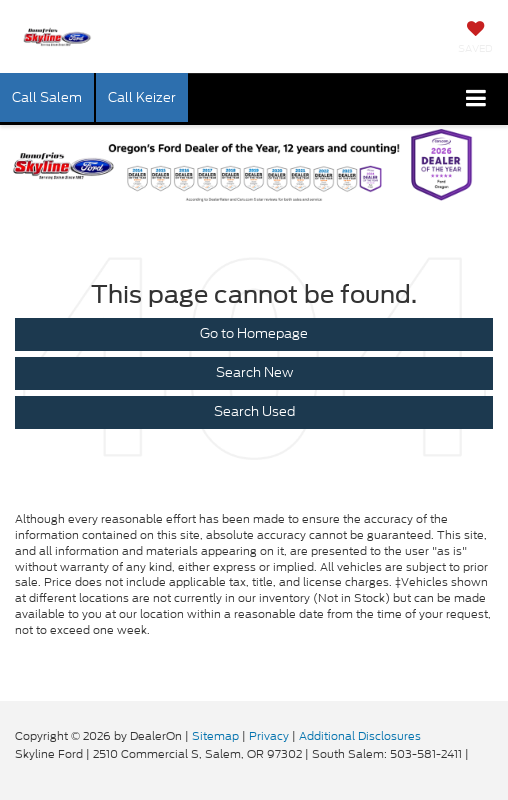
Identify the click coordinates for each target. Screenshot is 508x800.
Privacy (269, 736)
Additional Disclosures (360, 736)
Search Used (254, 411)
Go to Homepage (254, 333)
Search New (254, 372)
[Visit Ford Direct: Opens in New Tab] (477, 754)
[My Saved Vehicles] (475, 39)
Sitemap (215, 736)
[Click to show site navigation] (476, 99)
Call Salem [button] (47, 97)
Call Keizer (142, 97)
